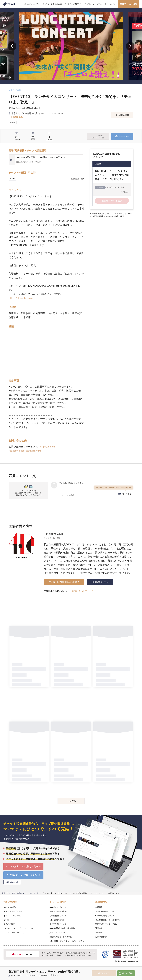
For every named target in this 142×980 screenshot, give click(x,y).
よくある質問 (9, 924)
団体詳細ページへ (100, 582)
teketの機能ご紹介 (57, 920)
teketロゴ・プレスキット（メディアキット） (69, 941)
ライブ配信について (58, 924)
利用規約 (99, 907)
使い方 (6, 920)
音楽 (11, 90)
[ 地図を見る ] (18, 117)
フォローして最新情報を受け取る (64, 582)
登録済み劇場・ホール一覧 (61, 937)
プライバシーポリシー (105, 911)
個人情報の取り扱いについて (108, 920)
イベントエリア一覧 (12, 916)
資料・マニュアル (57, 932)
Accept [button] (133, 966)
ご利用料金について (58, 916)
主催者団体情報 (122, 115)
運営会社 (99, 928)
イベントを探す (10, 907)
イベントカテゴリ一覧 (13, 911)
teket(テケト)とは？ (58, 907)
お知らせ (99, 932)
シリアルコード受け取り (14, 932)
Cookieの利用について (105, 916)
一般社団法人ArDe (54, 534)
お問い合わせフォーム (83, 591)
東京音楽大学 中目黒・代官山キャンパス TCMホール (52, 975)
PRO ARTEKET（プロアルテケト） (19, 928)
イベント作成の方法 (58, 911)
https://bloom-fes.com (21, 298)
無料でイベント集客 (129, 4)
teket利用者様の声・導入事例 (62, 928)
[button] (4, 970)
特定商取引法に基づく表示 (107, 924)
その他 (18, 90)
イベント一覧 (34, 893)
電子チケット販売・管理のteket (14, 893)
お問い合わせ (101, 937)
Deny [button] (119, 967)
